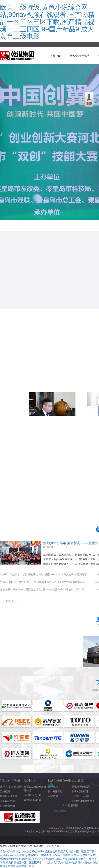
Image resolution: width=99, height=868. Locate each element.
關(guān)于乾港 (79, 56)
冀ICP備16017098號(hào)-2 (56, 831)
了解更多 (9, 601)
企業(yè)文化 (7, 801)
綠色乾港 (53, 787)
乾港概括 (5, 791)
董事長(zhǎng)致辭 (11, 787)
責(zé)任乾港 (55, 791)
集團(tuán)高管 (9, 796)
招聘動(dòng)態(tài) (83, 801)
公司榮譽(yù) (7, 806)
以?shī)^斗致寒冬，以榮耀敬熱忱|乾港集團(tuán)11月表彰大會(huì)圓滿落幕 (43, 574)
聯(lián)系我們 (80, 791)
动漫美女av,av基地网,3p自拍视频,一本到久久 (26, 855)
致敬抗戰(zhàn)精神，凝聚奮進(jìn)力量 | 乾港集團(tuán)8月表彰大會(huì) (42, 590)
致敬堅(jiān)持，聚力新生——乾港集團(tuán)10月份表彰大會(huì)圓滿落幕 (43, 582)
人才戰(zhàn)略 (81, 796)
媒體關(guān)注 (33, 800)
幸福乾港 (53, 796)
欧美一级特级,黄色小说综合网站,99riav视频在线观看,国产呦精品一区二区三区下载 (47, 851)
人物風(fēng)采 (32, 795)
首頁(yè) (55, 56)
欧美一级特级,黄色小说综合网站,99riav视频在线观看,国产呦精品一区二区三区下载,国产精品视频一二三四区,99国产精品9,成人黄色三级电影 (47, 22)
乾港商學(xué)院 (81, 787)
